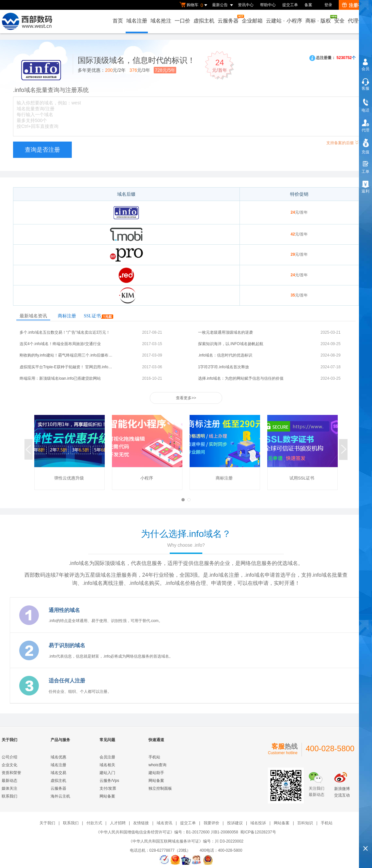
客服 (365, 88)
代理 (365, 130)
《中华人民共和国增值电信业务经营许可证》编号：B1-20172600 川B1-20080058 (167, 832)
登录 (328, 5)
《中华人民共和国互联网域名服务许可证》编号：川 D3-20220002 (186, 841)
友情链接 (141, 823)
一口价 (182, 21)
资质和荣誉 (11, 773)
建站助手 (156, 773)
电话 (365, 110)
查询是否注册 (42, 150)
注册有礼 (355, 5)
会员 (365, 69)
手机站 (154, 757)
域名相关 (107, 765)
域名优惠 (58, 757)
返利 (365, 191)
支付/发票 (108, 788)
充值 (365, 152)
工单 (365, 172)
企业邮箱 (252, 21)
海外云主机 (60, 796)
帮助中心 (268, 5)
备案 (308, 5)
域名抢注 (161, 21)
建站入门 (107, 773)
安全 (339, 21)
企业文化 (9, 765)
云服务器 (228, 19)
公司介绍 (9, 757)
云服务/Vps (109, 781)
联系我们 (9, 796)
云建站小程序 (284, 21)
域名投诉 (258, 823)
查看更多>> (186, 398)
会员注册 (107, 757)
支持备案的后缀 (343, 142)
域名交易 (58, 773)
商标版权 (318, 19)
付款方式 (94, 823)
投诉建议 (235, 823)
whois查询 (157, 765)
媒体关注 (9, 788)
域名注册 (137, 21)
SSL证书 (99, 316)
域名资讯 (164, 823)
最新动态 (9, 781)
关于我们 (47, 823)
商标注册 (67, 316)
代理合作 (358, 21)
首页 (118, 21)
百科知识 (305, 823)
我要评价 (211, 823)
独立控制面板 (160, 788)
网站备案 (107, 796)
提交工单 (290, 5)
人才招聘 (118, 823)
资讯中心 (246, 5)
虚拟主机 (204, 21)
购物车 (194, 5)
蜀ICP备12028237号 (258, 832)
